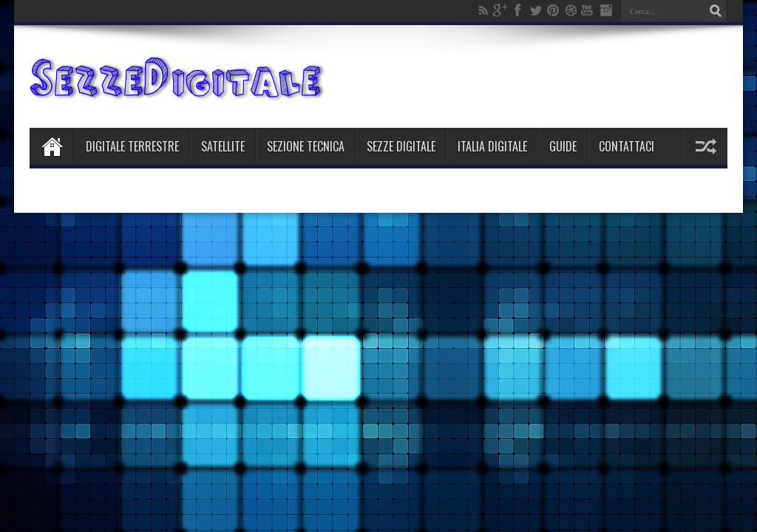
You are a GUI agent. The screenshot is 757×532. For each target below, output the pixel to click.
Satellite (223, 146)
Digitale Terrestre (132, 146)
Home (52, 146)
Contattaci (627, 146)
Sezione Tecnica (306, 146)
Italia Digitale (492, 146)
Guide (563, 146)
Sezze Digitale (401, 146)
